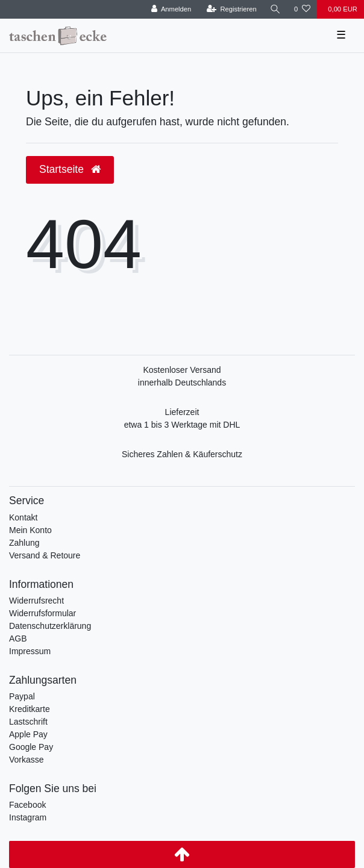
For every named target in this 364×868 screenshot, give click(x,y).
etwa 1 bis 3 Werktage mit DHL (182, 425)
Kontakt (23, 517)
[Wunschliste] (302, 9)
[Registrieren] (232, 9)
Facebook (27, 805)
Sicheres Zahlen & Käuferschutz (182, 454)
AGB (18, 639)
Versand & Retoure (45, 555)
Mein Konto (30, 530)
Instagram (28, 817)
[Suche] (275, 9)
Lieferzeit (182, 412)
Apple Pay (28, 734)
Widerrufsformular (42, 613)
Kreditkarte (30, 709)
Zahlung (24, 543)
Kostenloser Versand (182, 370)
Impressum (30, 651)
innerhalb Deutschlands (182, 382)
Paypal (22, 696)
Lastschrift (28, 722)
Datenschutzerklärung (50, 626)
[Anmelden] (171, 9)
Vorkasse (27, 760)
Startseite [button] (70, 169)
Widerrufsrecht (36, 601)
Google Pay (31, 747)
